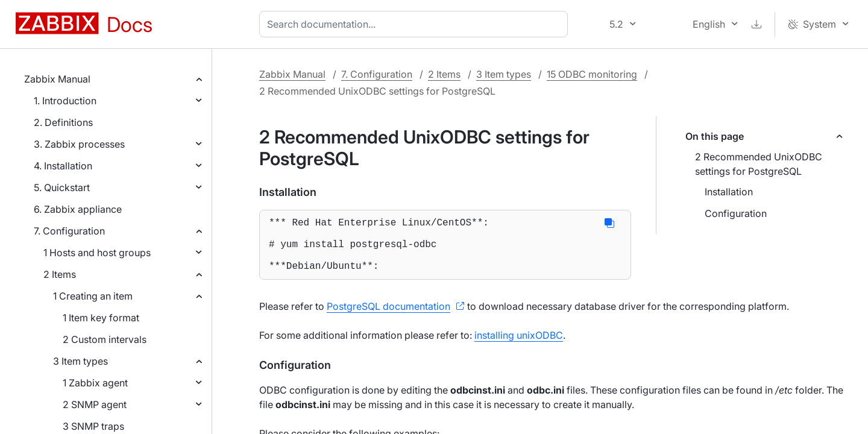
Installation (729, 192)
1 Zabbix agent (95, 383)
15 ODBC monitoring (592, 74)
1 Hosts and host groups (97, 253)
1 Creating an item (93, 296)
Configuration (736, 213)
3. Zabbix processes (79, 144)
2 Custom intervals (105, 339)
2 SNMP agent (95, 404)
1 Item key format (101, 318)
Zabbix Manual (57, 79)
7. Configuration (69, 231)
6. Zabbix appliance (78, 209)
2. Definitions (63, 122)
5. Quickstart (62, 187)
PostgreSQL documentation (388, 318)
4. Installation (63, 166)
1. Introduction (65, 101)
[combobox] (416, 24)
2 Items (60, 274)
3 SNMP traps (93, 426)
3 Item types (80, 361)
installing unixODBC (519, 347)
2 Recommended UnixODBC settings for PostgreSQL (759, 164)
